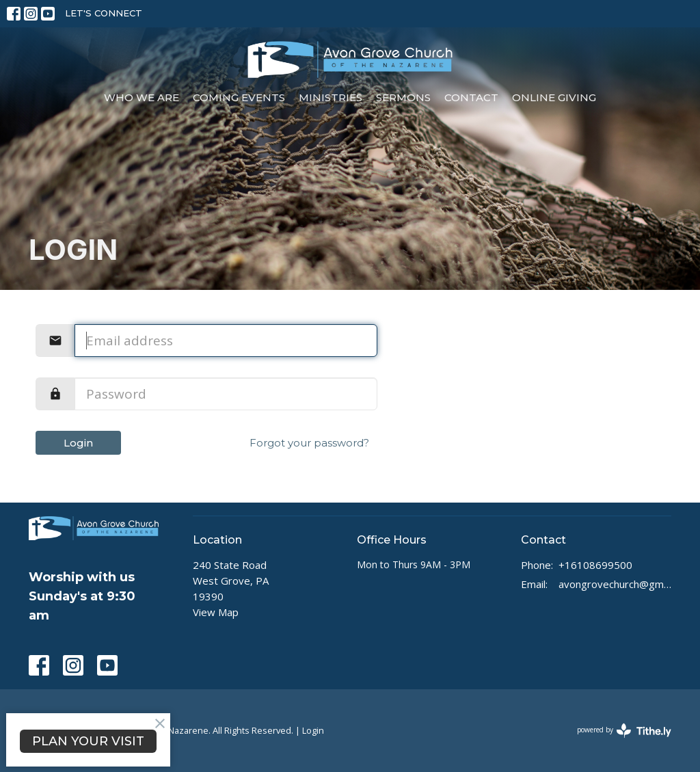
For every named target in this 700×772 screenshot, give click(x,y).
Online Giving (554, 97)
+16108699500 (595, 565)
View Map (216, 612)
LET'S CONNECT (104, 13)
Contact (471, 97)
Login (78, 443)
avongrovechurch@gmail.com (615, 584)
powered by (624, 731)
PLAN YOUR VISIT (88, 741)
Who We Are (142, 97)
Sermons (403, 97)
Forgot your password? (309, 443)
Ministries (331, 97)
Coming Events (239, 97)
